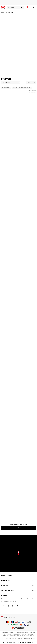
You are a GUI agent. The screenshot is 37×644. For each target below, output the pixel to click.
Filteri (31, 83)
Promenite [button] (12, 617)
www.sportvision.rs (11, 642)
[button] (15, 8)
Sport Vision (5, 13)
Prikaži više (19, 528)
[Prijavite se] (26, 8)
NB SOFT (22, 642)
